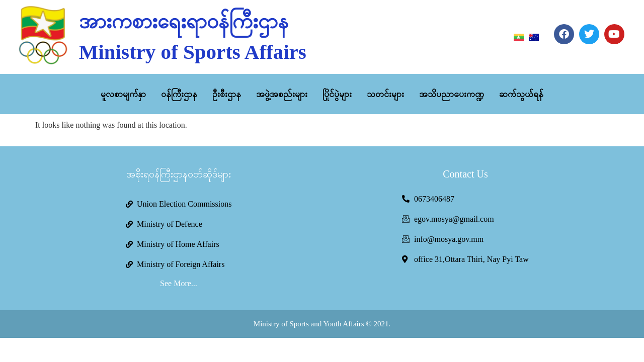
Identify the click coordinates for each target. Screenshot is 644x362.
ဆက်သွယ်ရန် (521, 94)
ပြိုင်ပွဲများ (337, 94)
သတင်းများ (385, 94)
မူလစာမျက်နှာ (123, 94)
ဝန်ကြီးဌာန (179, 94)
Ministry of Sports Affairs (193, 52)
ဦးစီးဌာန (227, 94)
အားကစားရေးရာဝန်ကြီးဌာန (184, 21)
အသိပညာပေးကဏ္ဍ (452, 94)
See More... (179, 283)
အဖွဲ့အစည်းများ (282, 94)
